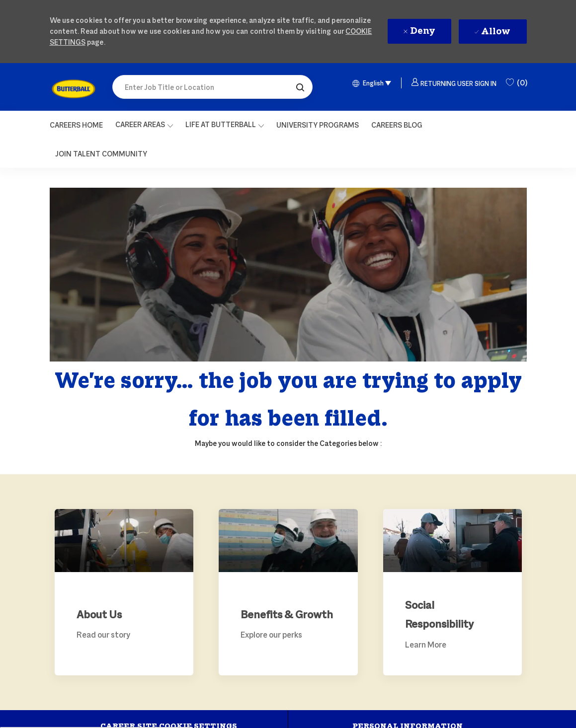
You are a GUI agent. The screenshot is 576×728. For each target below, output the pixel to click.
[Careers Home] (76, 125)
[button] (300, 87)
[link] (74, 89)
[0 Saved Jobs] (516, 83)
